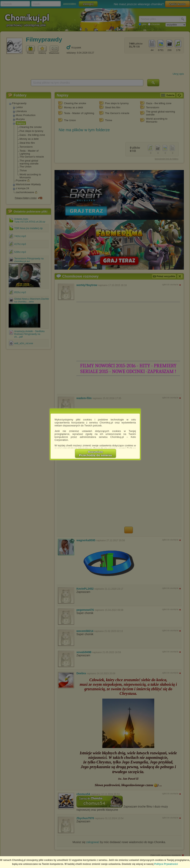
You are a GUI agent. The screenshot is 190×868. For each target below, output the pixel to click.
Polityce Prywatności (166, 864)
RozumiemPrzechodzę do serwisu (96, 453)
